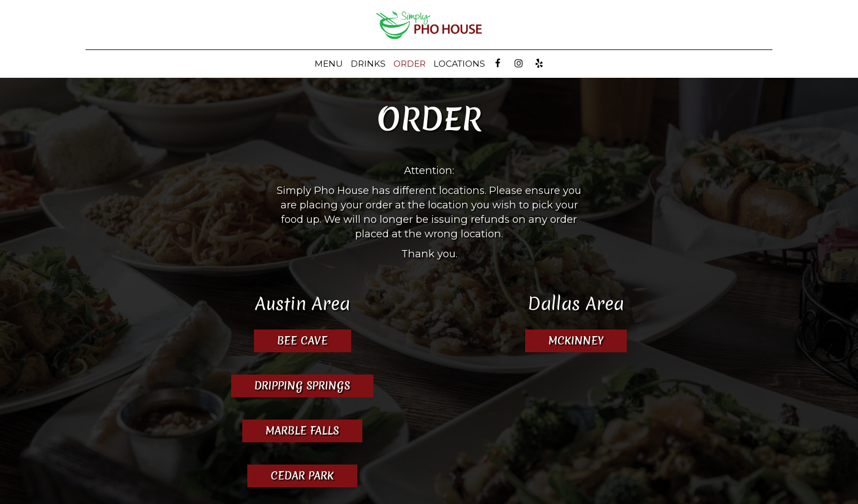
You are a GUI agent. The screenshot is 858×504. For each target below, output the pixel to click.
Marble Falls (302, 431)
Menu (329, 64)
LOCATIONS (459, 64)
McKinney (564, 341)
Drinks (368, 64)
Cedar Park (302, 476)
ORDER (410, 64)
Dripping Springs (302, 386)
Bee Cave (303, 341)
